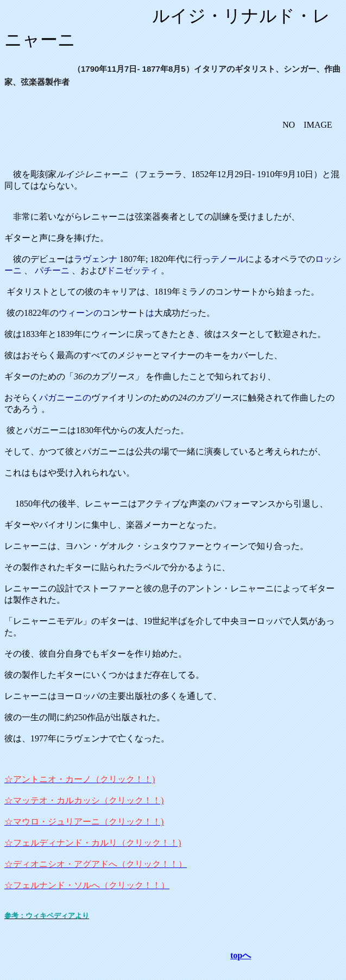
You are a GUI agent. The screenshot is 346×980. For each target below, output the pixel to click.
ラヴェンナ (96, 259)
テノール (228, 259)
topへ (241, 955)
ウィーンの (80, 313)
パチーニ (52, 270)
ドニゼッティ (133, 270)
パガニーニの (65, 398)
